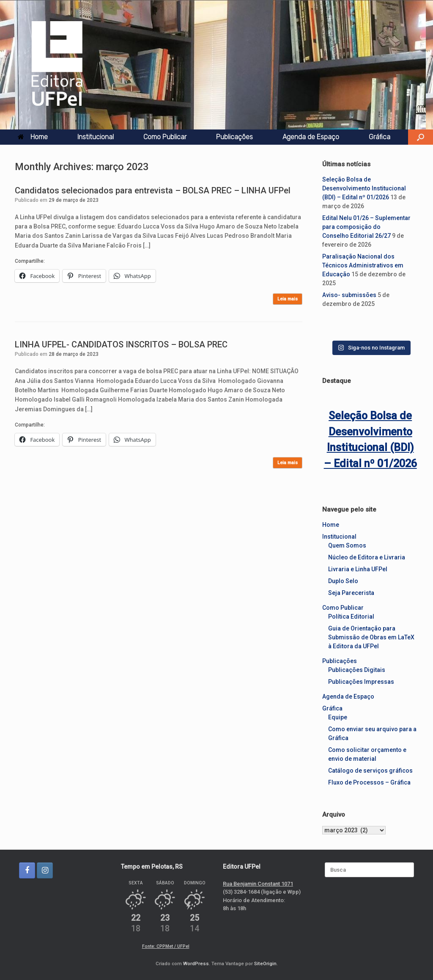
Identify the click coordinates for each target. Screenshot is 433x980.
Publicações (234, 137)
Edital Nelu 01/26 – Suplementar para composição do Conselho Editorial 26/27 (366, 227)
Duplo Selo (343, 581)
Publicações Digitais (357, 670)
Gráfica (380, 137)
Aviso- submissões (349, 295)
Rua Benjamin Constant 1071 (258, 884)
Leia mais (288, 299)
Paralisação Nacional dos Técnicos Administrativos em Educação (363, 265)
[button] (421, 137)
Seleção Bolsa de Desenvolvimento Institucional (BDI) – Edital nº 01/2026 (364, 188)
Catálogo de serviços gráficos (370, 771)
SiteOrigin (265, 963)
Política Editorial (351, 617)
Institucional (96, 137)
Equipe (338, 717)
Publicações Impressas (361, 682)
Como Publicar (165, 137)
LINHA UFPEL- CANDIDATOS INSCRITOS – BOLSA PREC (121, 344)
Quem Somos (347, 545)
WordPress (196, 963)
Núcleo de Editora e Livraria (367, 557)
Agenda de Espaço (311, 137)
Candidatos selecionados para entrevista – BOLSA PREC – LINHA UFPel (153, 190)
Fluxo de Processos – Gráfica (369, 782)
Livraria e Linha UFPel (358, 569)
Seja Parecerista (351, 593)
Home (33, 137)
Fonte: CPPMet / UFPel (166, 946)
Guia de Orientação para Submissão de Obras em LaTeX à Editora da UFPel (371, 637)
